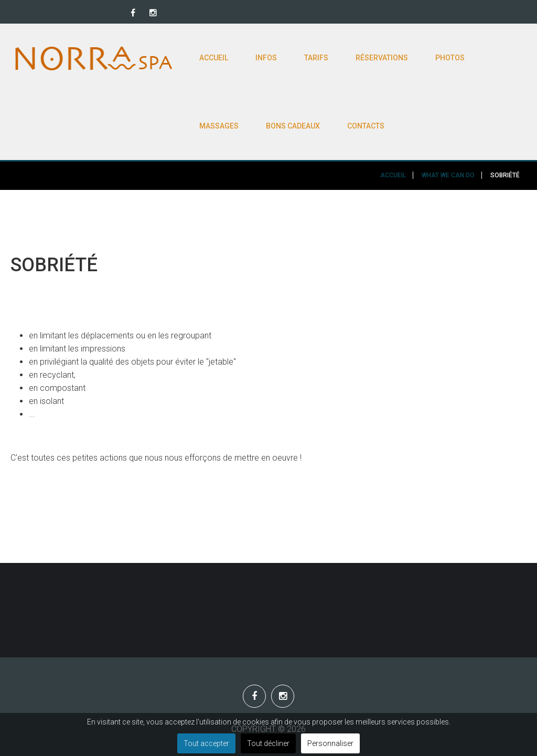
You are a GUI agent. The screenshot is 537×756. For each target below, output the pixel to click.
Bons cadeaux (293, 126)
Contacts (366, 126)
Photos (450, 58)
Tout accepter (206, 743)
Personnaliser (330, 743)
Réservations (382, 58)
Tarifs (316, 58)
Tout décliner (268, 743)
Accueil (214, 58)
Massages (219, 126)
